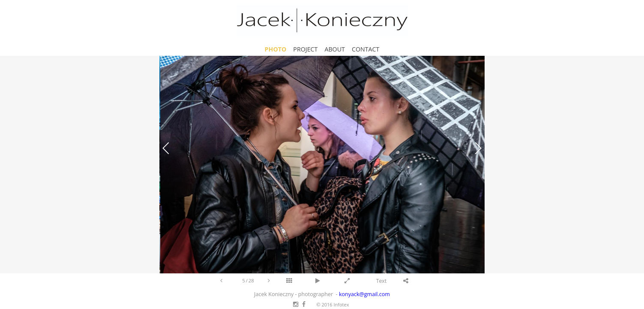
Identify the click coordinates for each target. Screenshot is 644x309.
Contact (365, 49)
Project (305, 49)
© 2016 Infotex (332, 304)
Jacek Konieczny (322, 20)
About (335, 49)
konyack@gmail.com (364, 294)
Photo (276, 49)
